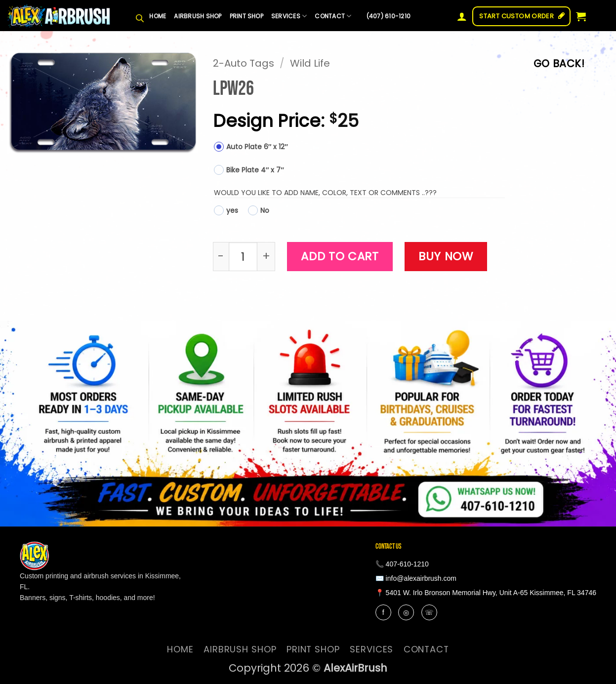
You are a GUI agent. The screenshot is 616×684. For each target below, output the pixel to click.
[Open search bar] (140, 16)
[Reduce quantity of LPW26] (221, 257)
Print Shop (246, 16)
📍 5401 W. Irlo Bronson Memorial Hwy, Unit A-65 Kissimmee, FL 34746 (486, 593)
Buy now (446, 256)
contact (333, 16)
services (289, 16)
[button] (462, 16)
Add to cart (340, 256)
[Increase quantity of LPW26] (266, 257)
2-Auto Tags (244, 63)
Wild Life (310, 63)
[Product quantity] (243, 257)
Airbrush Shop (198, 16)
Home (158, 16)
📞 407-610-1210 (402, 564)
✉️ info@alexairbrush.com (416, 578)
